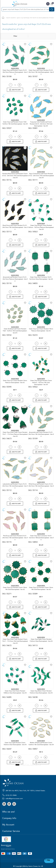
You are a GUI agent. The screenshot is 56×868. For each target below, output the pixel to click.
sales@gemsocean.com (14, 799)
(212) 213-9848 (11, 795)
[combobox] (25, 9)
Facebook (9, 804)
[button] (25, 44)
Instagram (4, 804)
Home (3, 18)
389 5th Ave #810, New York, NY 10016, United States (25, 791)
